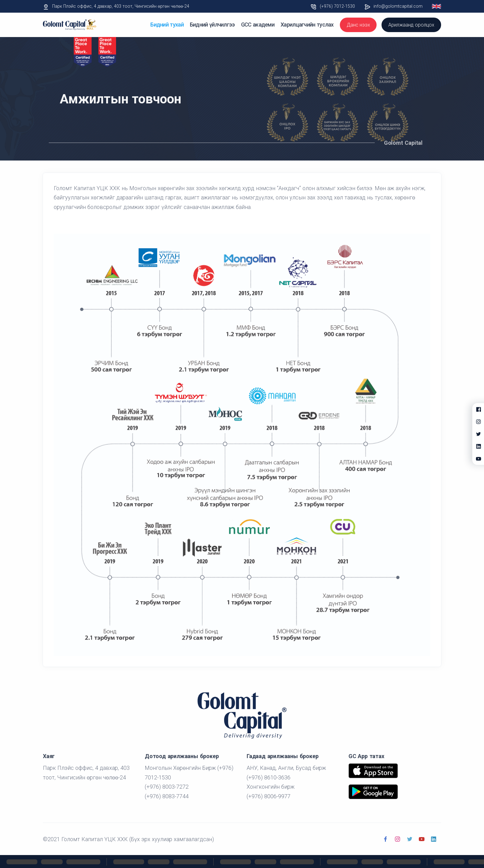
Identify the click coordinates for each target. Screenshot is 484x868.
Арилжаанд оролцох (411, 25)
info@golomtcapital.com (398, 6)
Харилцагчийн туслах (307, 25)
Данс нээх (358, 25)
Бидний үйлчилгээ (212, 25)
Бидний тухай (167, 25)
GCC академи (258, 25)
